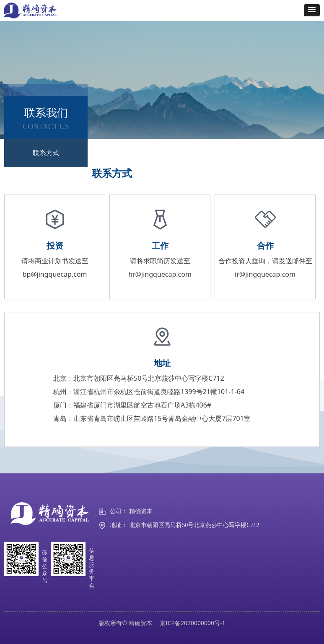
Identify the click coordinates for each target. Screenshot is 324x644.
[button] (312, 10)
